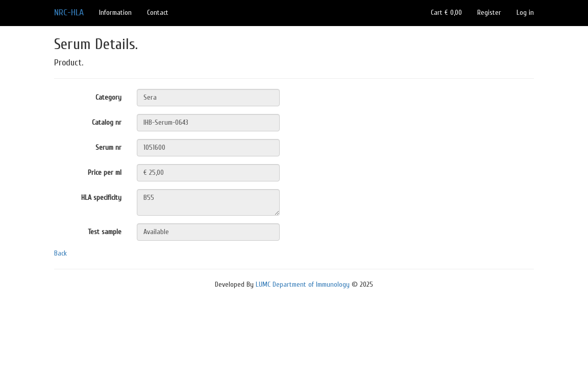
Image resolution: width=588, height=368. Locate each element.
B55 (208, 202)
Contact (158, 13)
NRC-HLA (69, 13)
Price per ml (105, 172)
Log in (525, 13)
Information (115, 13)
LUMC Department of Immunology (303, 284)
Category (108, 97)
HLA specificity (101, 198)
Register (489, 13)
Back (60, 253)
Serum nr (108, 147)
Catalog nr (107, 122)
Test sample (105, 232)
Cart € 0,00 (446, 13)
